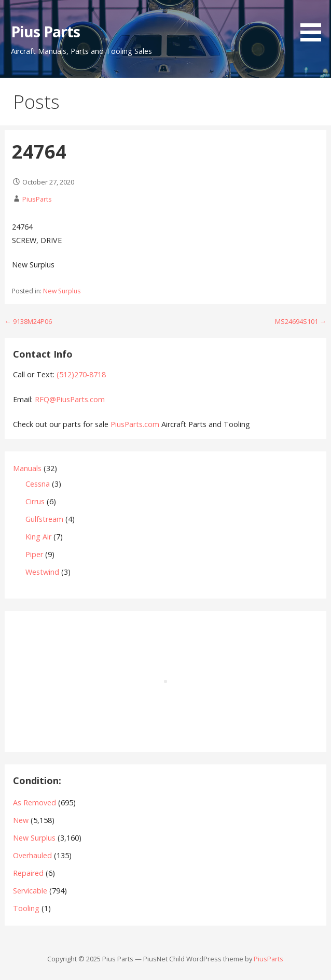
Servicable (30, 891)
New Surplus (62, 291)
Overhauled (32, 855)
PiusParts (37, 199)
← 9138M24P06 (28, 321)
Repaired (28, 873)
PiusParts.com (136, 424)
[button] (314, 23)
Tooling (26, 908)
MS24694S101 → (301, 321)
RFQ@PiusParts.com (70, 399)
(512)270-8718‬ (81, 374)
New (21, 820)
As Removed (35, 803)
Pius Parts (45, 31)
